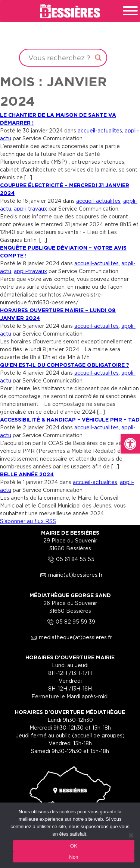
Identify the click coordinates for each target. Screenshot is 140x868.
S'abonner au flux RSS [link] (28, 521)
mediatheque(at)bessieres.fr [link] (70, 637)
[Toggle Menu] (130, 11)
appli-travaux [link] (30, 209)
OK (74, 846)
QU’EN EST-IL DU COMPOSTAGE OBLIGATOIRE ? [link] (65, 365)
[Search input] (60, 58)
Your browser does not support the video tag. (70, 35)
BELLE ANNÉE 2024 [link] (27, 474)
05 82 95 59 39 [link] (70, 622)
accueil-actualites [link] (100, 130)
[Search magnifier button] (98, 58)
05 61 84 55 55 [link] (70, 559)
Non (74, 857)
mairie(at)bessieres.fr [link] (70, 575)
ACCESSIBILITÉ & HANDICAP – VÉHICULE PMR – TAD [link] (70, 419)
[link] (130, 444)
